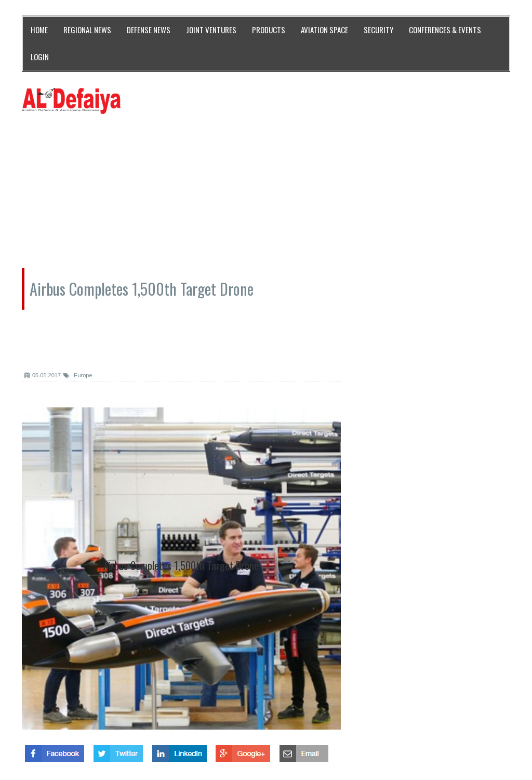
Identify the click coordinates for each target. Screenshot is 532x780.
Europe (78, 375)
